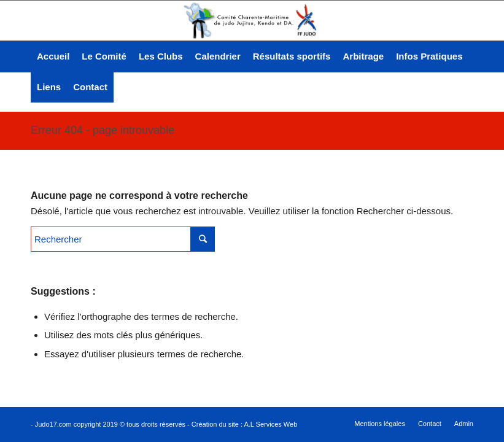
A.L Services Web (270, 424)
